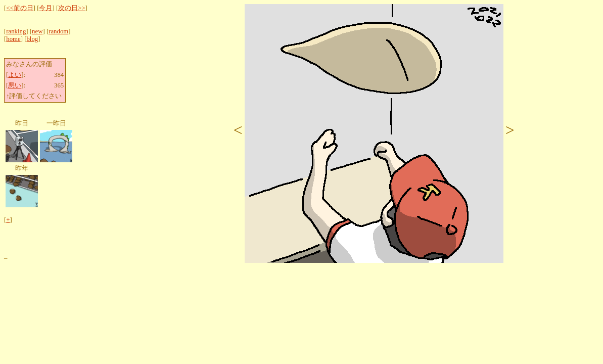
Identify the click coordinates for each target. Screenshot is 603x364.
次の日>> (72, 8)
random (58, 31)
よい (15, 75)
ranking (16, 31)
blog (32, 39)
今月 (45, 8)
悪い (15, 85)
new (37, 31)
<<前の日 (19, 8)
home (13, 39)
